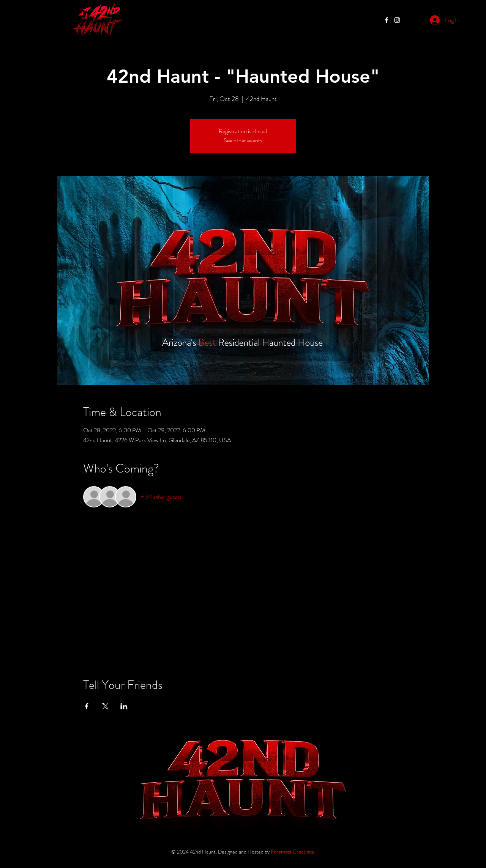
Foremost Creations (292, 852)
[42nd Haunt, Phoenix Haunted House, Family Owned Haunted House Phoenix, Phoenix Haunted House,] (387, 20)
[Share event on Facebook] (87, 706)
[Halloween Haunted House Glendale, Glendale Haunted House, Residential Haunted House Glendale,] (397, 20)
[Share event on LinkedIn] (124, 706)
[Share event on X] (105, 706)
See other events (243, 140)
